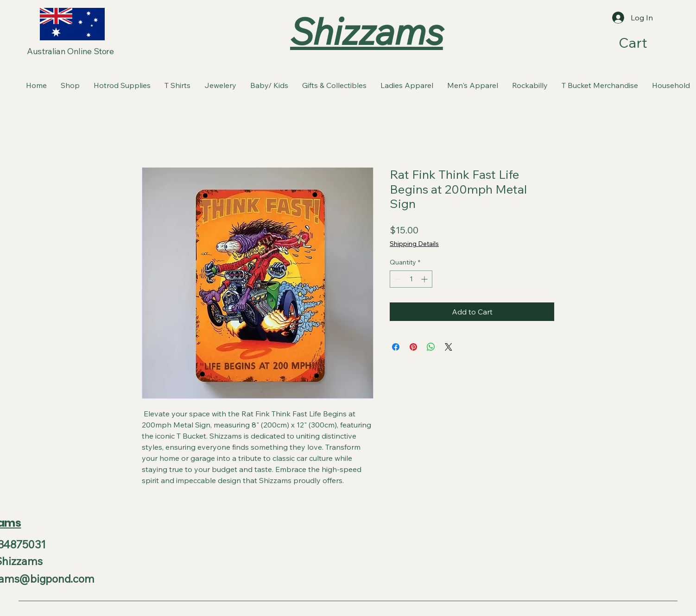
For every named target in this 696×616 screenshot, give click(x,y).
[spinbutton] (411, 279)
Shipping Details (414, 244)
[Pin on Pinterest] (413, 347)
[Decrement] (397, 279)
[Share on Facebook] (396, 347)
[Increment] (425, 279)
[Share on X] (449, 347)
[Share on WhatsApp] (431, 347)
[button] (643, 43)
